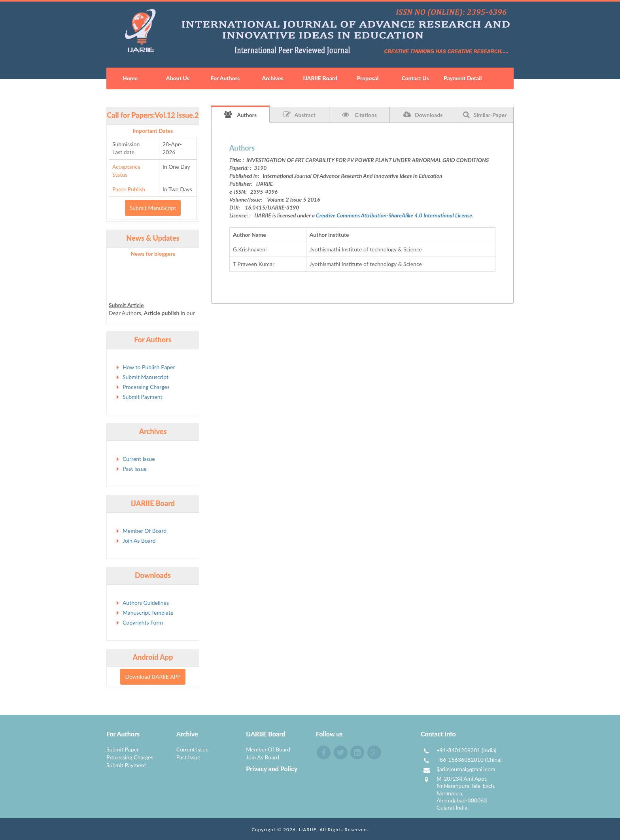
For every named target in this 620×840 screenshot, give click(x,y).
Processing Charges (146, 387)
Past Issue (135, 469)
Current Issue (139, 459)
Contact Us (415, 78)
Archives (272, 78)
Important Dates (153, 131)
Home (130, 78)
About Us (178, 78)
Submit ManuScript (153, 208)
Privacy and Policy (272, 769)
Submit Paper (123, 749)
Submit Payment (142, 397)
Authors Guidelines (146, 603)
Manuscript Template (148, 613)
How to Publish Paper (149, 367)
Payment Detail (463, 78)
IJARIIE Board (320, 78)
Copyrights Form (143, 622)
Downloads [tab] (423, 115)
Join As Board (139, 541)
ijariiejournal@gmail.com (466, 769)
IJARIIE (308, 830)
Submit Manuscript (146, 377)
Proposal (368, 78)
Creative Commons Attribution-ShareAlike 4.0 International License (394, 215)
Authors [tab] (240, 115)
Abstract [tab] (300, 115)
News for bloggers (153, 254)
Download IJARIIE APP (153, 677)
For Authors (225, 78)
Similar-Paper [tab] (485, 115)
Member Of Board (145, 531)
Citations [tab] (359, 115)
